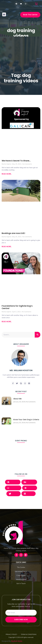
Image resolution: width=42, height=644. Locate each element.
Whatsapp (13, 488)
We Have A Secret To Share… (16, 161)
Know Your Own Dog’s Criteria (26, 420)
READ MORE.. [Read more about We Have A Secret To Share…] (7, 174)
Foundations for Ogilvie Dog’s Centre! (17, 307)
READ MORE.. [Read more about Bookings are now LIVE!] (7, 247)
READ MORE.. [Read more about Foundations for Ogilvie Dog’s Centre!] (7, 322)
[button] (4, 14)
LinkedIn (29, 494)
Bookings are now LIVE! (13, 233)
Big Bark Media (17, 641)
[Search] (38, 335)
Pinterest (30, 488)
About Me (17, 399)
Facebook (13, 482)
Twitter (13, 494)
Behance (29, 482)
